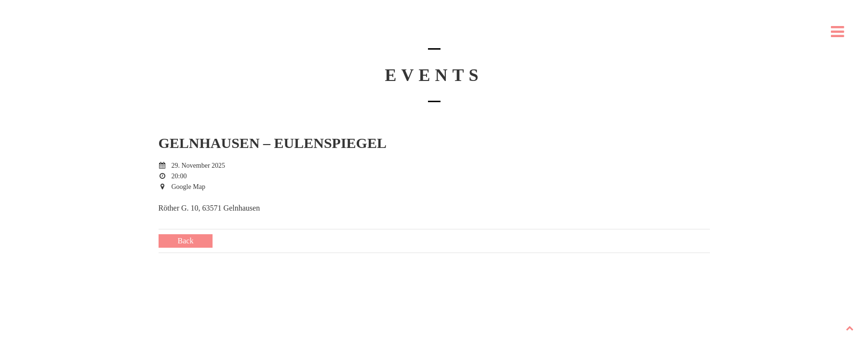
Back (186, 241)
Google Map (188, 187)
